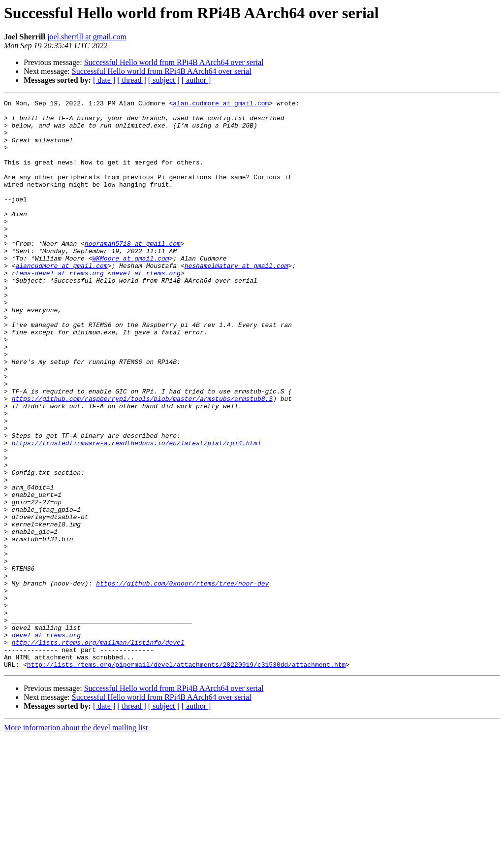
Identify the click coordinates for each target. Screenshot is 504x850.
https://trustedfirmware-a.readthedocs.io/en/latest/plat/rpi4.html (137, 512)
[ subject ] (164, 80)
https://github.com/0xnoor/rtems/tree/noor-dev (182, 681)
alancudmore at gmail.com (61, 299)
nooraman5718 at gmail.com (133, 273)
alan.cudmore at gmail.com (221, 104)
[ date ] (104, 80)
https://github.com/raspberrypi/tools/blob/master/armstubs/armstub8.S (142, 459)
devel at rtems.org (146, 308)
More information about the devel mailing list (76, 841)
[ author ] (196, 80)
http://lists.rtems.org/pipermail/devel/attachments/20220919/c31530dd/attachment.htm (186, 778)
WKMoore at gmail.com (130, 291)
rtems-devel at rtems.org (58, 308)
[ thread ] (132, 80)
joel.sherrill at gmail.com (87, 37)
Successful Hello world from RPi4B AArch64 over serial (174, 62)
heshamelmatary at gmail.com (236, 299)
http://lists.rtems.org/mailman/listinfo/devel (98, 752)
